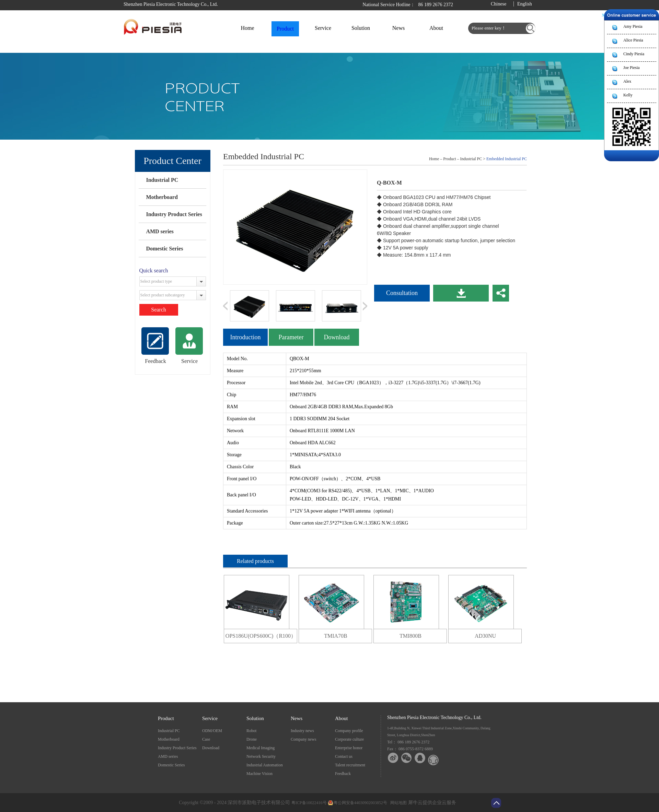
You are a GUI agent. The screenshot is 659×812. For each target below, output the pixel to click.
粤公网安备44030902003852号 (360, 803)
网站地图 (397, 803)
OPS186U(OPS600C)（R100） (261, 636)
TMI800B (411, 636)
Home (247, 28)
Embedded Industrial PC (507, 159)
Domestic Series (164, 249)
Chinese (499, 4)
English (525, 4)
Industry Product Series (174, 214)
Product (449, 159)
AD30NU (485, 636)
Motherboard (162, 197)
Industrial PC (162, 180)
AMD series (160, 231)
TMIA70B (336, 636)
